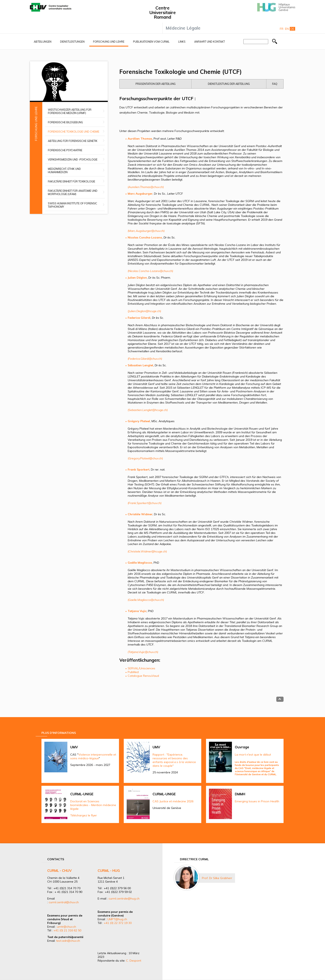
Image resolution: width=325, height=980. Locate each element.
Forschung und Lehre (109, 42)
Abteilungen (43, 42)
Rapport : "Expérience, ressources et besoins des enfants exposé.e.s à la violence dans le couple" (174, 760)
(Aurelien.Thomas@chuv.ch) (146, 187)
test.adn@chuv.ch (68, 941)
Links (182, 42)
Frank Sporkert (139, 470)
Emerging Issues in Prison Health (257, 801)
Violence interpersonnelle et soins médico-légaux (93, 756)
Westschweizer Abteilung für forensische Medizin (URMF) (70, 111)
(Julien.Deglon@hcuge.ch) (144, 311)
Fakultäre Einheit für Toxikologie (72, 181)
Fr (282, 29)
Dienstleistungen (72, 42)
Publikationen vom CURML (151, 42)
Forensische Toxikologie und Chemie (74, 132)
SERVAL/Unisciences (141, 668)
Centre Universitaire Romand (162, 12)
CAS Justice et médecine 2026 (173, 801)
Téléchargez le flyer (84, 815)
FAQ (275, 84)
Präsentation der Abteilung (156, 84)
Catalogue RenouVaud (143, 676)
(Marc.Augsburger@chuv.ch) (146, 231)
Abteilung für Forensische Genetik (73, 141)
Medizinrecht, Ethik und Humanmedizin (64, 170)
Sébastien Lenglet (140, 365)
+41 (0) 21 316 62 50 (67, 930)
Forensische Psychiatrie (65, 150)
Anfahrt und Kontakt (210, 42)
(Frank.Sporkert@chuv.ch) (145, 503)
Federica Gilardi (139, 318)
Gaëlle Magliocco (140, 563)
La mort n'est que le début (253, 755)
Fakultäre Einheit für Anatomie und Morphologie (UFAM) (73, 192)
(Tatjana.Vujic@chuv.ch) (143, 652)
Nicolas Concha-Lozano (145, 237)
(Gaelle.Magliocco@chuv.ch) (146, 600)
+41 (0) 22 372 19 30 (118, 923)
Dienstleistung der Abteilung (229, 84)
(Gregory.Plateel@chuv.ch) (145, 458)
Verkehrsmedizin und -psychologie (73, 159)
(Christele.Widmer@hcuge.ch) (147, 551)
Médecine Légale (183, 28)
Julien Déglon (137, 278)
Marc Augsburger (140, 194)
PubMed (133, 672)
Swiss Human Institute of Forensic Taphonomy (73, 205)
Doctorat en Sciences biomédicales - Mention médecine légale (93, 805)
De (292, 29)
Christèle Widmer (140, 514)
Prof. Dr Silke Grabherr (217, 878)
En (287, 29)
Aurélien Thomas (140, 139)
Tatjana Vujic (137, 611)
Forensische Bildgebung (65, 122)
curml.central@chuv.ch (64, 902)
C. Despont (134, 961)
